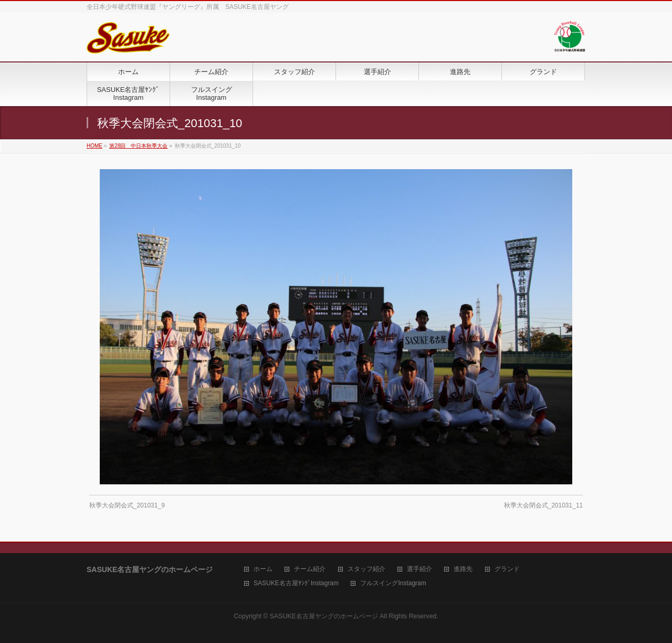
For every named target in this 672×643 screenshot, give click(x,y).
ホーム (263, 569)
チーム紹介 (310, 569)
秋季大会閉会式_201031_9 (127, 505)
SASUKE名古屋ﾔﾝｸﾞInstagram (296, 583)
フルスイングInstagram (393, 583)
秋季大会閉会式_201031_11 (544, 505)
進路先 (463, 569)
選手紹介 (419, 569)
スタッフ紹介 (366, 569)
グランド (507, 569)
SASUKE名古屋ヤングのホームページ (324, 616)
